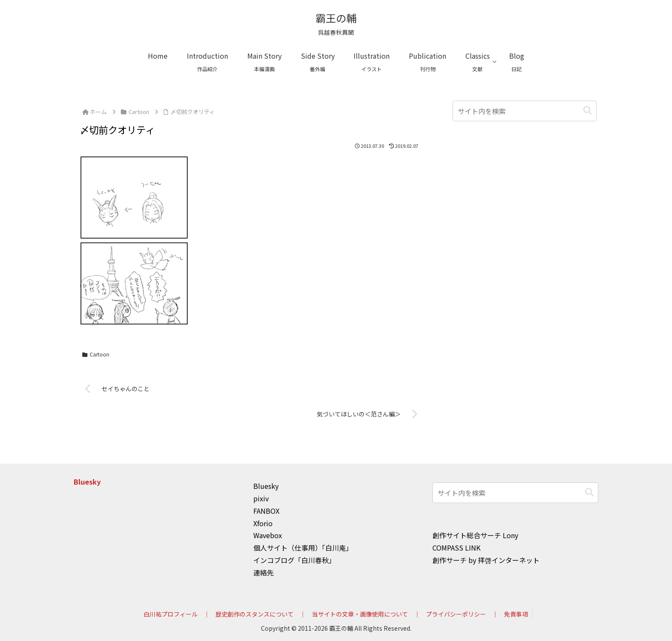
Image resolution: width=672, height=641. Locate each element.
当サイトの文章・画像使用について (360, 614)
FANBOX (266, 511)
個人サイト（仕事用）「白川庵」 (303, 548)
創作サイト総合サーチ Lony (475, 535)
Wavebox (268, 535)
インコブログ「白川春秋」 (294, 560)
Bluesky (87, 482)
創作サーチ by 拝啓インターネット (486, 560)
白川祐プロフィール (171, 614)
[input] (525, 111)
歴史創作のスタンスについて (255, 614)
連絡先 (264, 572)
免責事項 (516, 614)
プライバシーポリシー (456, 614)
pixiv (261, 498)
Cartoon (96, 354)
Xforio (263, 523)
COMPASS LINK (456, 548)
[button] (588, 111)
